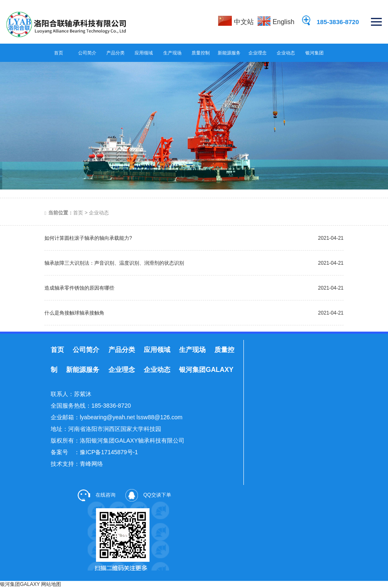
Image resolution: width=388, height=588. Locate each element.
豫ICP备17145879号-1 (109, 452)
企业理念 (258, 53)
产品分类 (115, 53)
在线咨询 (97, 495)
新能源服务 (229, 53)
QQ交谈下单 (148, 495)
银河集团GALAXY (314, 55)
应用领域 (144, 53)
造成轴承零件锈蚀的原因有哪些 (79, 288)
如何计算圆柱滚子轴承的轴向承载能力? (88, 238)
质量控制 (201, 53)
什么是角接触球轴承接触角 (74, 313)
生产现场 (172, 53)
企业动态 (286, 53)
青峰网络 (91, 464)
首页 (59, 53)
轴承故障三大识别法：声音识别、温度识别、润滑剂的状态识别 (114, 263)
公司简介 (87, 53)
